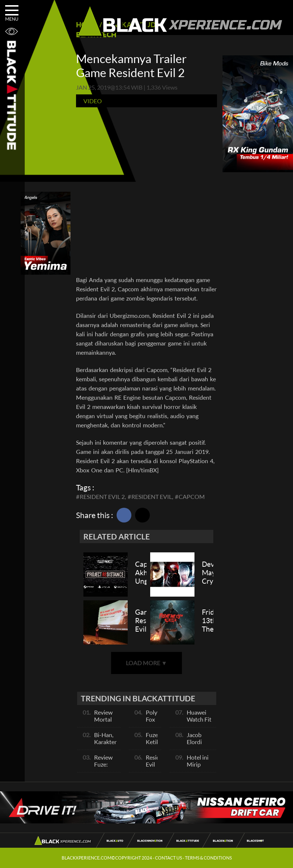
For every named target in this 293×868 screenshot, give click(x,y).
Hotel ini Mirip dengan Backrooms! (202, 768)
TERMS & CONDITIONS (208, 858)
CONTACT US (168, 858)
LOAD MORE (146, 663)
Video (93, 101)
